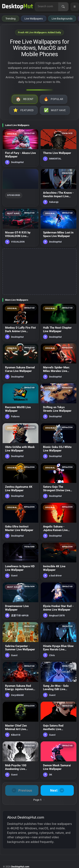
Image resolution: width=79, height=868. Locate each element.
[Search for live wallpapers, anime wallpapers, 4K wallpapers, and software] (47, 6)
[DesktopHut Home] (18, 7)
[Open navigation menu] (75, 7)
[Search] (63, 7)
